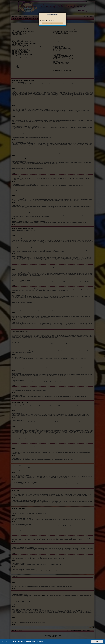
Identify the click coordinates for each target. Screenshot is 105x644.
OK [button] (97, 642)
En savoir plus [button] (41, 641)
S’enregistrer (51, 23)
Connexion (45, 23)
